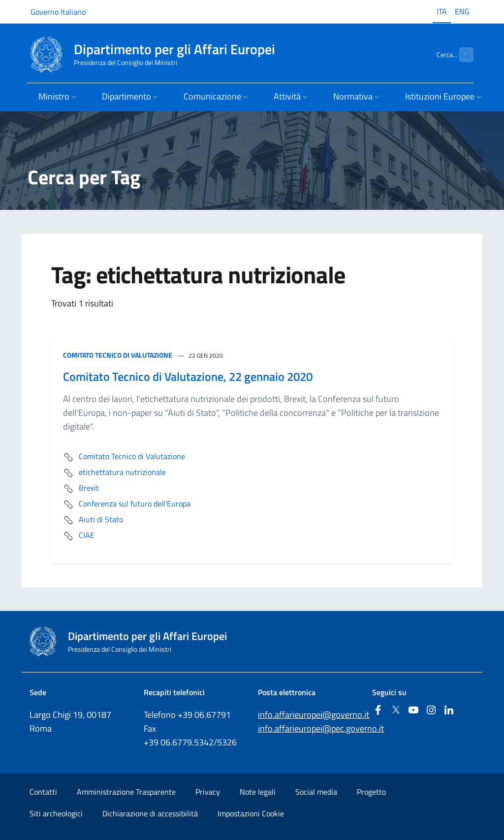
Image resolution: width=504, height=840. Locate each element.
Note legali (258, 792)
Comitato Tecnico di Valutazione (118, 355)
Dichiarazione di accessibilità (150, 813)
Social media (316, 792)
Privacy (208, 792)
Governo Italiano (58, 12)
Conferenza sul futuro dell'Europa (127, 504)
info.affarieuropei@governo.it (314, 715)
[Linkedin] (449, 711)
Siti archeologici (56, 813)
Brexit (81, 489)
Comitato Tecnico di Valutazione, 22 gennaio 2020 (188, 376)
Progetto (371, 792)
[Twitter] (396, 711)
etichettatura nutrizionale (114, 473)
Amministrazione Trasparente (126, 792)
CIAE (79, 536)
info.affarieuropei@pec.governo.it (321, 728)
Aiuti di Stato (93, 520)
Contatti (43, 792)
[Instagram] (431, 711)
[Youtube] (413, 711)
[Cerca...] (462, 55)
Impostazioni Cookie (251, 813)
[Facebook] (378, 711)
